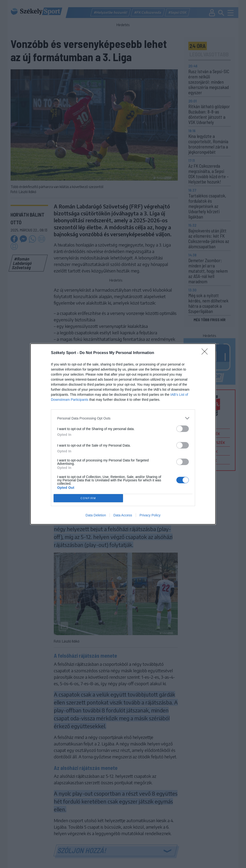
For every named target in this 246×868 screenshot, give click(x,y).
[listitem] (123, 418)
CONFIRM (88, 498)
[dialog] (123, 434)
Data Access (123, 515)
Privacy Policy (150, 515)
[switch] (183, 429)
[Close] (206, 353)
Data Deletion (96, 515)
